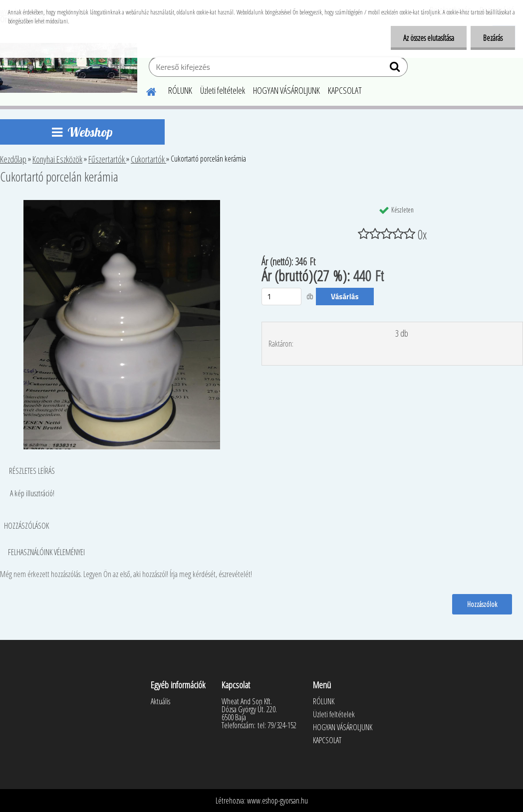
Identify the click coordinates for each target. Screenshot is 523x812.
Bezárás (493, 38)
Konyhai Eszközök (57, 159)
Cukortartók (148, 159)
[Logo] (69, 68)
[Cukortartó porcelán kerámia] (122, 204)
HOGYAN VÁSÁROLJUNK (286, 90)
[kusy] (281, 297)
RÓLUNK (180, 90)
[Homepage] (145, 90)
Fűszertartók (107, 159)
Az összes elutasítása (429, 38)
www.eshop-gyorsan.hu (277, 801)
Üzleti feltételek (223, 90)
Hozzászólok (482, 604)
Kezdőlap (13, 159)
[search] (396, 69)
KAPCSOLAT (345, 90)
